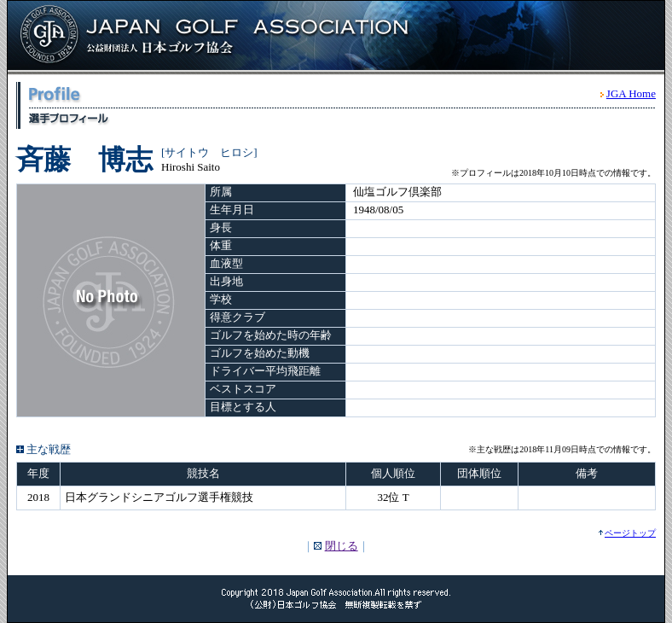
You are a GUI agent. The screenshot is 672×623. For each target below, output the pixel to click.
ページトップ (630, 533)
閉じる (342, 546)
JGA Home (631, 93)
